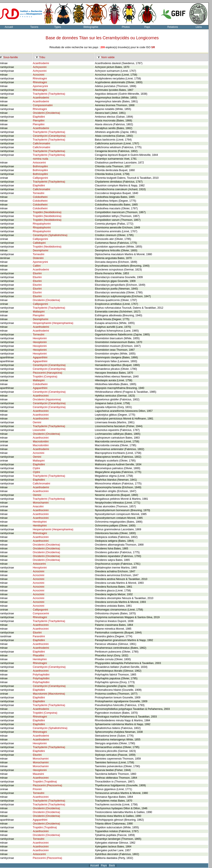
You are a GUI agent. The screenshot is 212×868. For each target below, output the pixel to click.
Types (58, 27)
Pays (147, 27)
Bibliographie (91, 27)
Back (112, 865)
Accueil (95, 865)
